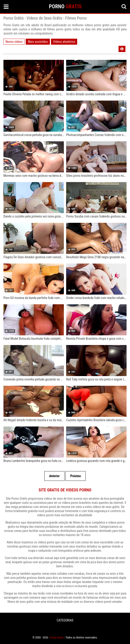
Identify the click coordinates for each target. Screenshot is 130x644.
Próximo (76, 476)
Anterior (54, 476)
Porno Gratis (57, 638)
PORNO (65, 7)
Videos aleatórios (64, 42)
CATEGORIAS (65, 620)
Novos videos (14, 42)
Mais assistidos (38, 42)
